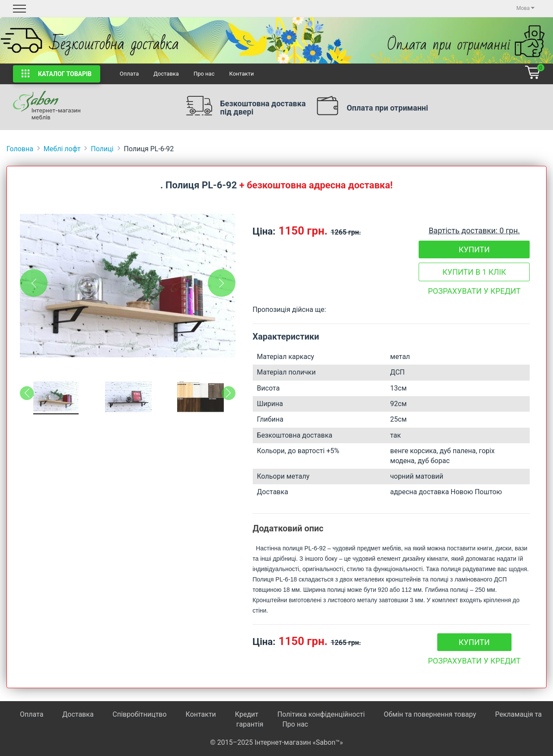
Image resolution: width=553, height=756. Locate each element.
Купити (474, 249)
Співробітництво (140, 714)
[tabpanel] (128, 286)
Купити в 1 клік (474, 272)
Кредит (248, 714)
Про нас (204, 74)
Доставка (166, 74)
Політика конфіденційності (321, 714)
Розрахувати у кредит (474, 291)
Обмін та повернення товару (430, 714)
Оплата (129, 74)
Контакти (241, 74)
